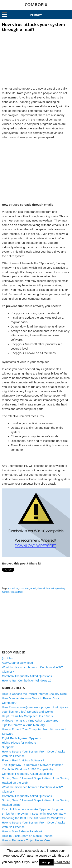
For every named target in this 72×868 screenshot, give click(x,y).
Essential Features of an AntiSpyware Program (32, 809)
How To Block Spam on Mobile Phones (27, 836)
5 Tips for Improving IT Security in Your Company (34, 814)
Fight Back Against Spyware (22, 738)
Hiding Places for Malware (19, 743)
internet (50, 588)
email (33, 588)
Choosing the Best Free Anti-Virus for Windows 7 (34, 818)
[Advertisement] (36, 58)
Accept (46, 862)
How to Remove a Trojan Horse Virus (26, 840)
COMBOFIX (36, 4)
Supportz (8, 747)
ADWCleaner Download (17, 663)
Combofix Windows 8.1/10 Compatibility (28, 769)
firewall (41, 588)
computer (24, 588)
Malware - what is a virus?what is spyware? (30, 720)
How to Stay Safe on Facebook (22, 831)
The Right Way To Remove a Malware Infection (33, 765)
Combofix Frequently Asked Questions (27, 676)
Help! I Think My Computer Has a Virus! (28, 716)
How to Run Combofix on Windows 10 (27, 680)
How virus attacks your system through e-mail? (33, 27)
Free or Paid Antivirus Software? (23, 760)
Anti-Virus (13, 588)
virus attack (17, 592)
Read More (62, 862)
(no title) (7, 658)
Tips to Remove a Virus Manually (23, 725)
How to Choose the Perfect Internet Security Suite (34, 694)
